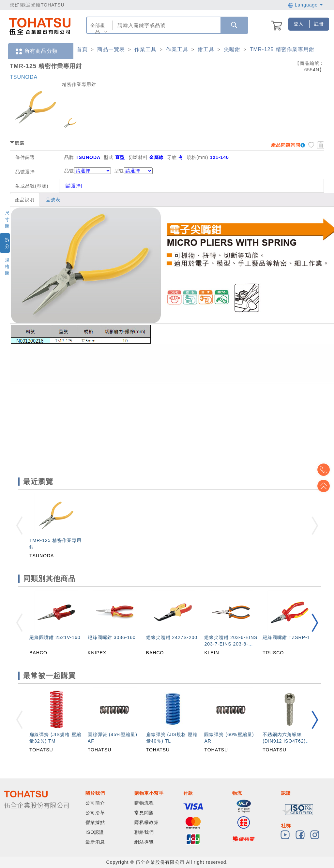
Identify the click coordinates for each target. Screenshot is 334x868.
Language (305, 5)
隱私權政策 (147, 822)
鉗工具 (206, 49)
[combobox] (166, 25)
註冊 (319, 24)
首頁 (82, 49)
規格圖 (7, 266)
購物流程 (144, 803)
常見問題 (144, 813)
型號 (133, 171)
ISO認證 (95, 832)
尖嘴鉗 (232, 49)
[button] (315, 623)
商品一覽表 (111, 49)
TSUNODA (24, 77)
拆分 (7, 243)
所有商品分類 (36, 51)
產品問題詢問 (286, 145)
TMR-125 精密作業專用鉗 (282, 49)
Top (324, 486)
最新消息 (95, 842)
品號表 (53, 200)
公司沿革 (95, 813)
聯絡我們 (144, 832)
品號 (88, 171)
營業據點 (95, 822)
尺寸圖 (7, 220)
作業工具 (145, 49)
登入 (298, 24)
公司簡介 (95, 803)
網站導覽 (144, 842)
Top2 (324, 470)
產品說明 (25, 200)
